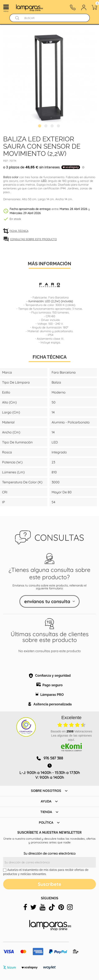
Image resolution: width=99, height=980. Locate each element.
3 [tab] (53, 126)
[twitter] (33, 907)
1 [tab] (40, 126)
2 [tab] (46, 126)
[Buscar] (54, 18)
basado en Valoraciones (71, 731)
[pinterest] (61, 907)
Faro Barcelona (58, 297)
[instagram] (70, 907)
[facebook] (25, 907)
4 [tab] (59, 126)
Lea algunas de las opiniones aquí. (71, 737)
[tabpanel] (49, 76)
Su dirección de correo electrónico (50, 853)
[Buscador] (17, 18)
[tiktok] (52, 907)
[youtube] (43, 907)
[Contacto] (73, 7)
